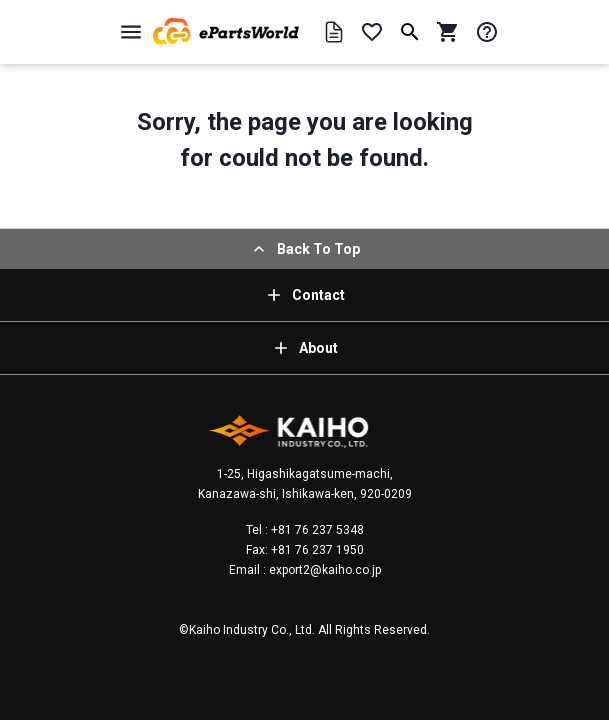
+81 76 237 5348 (316, 530)
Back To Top (304, 249)
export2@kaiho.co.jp (323, 570)
